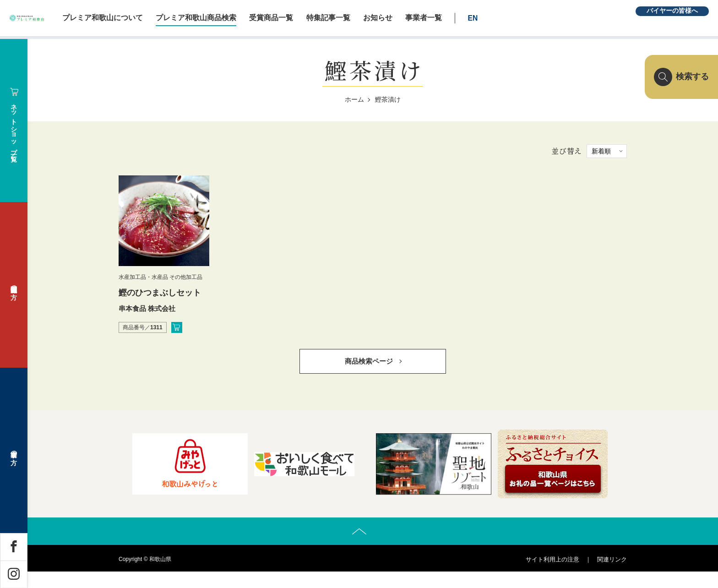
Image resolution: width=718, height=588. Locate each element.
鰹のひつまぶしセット (160, 293)
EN (543, 18)
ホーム (354, 99)
